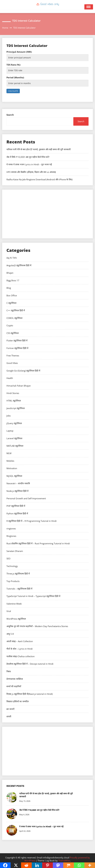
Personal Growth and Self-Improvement (26, 498)
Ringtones (11, 536)
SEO (8, 558)
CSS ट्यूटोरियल (13, 333)
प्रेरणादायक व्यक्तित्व (15, 679)
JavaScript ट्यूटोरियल (16, 408)
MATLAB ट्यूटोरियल (15, 446)
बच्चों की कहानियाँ (14, 686)
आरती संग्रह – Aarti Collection (20, 641)
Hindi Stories (13, 393)
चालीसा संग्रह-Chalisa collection (21, 656)
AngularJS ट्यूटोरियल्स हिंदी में (19, 265)
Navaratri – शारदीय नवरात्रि (18, 483)
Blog (9, 288)
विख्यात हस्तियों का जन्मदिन (18, 701)
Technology (12, 566)
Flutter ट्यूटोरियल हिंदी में (17, 340)
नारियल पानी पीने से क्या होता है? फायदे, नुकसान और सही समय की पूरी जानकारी (39, 149)
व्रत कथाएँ (10, 709)
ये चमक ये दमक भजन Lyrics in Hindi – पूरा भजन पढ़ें (29, 164)
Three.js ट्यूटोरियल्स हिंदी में (18, 574)
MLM (9, 453)
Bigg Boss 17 (13, 280)
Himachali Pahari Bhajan (19, 386)
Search (10, 115)
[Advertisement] (47, 214)
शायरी (9, 716)
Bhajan (10, 273)
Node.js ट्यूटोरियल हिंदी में (17, 491)
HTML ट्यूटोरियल (14, 401)
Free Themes (13, 356)
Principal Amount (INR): (19, 52)
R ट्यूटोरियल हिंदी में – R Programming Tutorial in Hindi (31, 521)
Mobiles (10, 461)
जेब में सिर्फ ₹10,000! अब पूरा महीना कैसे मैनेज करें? (28, 157)
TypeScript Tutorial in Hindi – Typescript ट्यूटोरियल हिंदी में (33, 596)
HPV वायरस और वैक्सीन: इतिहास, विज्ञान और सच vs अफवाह (31, 172)
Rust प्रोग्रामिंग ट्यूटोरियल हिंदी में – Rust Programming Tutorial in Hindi (38, 543)
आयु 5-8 (10, 634)
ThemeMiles (64, 861)
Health (10, 378)
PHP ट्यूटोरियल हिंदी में (16, 506)
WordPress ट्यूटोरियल (16, 619)
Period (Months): (15, 77)
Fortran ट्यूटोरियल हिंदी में (17, 348)
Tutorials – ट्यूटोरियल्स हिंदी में (19, 589)
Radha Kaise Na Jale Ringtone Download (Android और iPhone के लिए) (39, 179)
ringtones (11, 529)
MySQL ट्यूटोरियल (14, 476)
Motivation (12, 468)
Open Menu (89, 7)
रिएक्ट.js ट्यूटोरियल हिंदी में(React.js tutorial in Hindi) (30, 694)
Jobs (9, 416)
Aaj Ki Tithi (12, 258)
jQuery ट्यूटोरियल (14, 423)
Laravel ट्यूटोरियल (14, 438)
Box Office (12, 295)
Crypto (10, 325)
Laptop (10, 431)
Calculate (13, 91)
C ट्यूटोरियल (11, 303)
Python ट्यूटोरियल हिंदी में (17, 513)
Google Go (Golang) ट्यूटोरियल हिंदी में (23, 371)
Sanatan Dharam (15, 551)
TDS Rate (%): (14, 65)
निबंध (9, 671)
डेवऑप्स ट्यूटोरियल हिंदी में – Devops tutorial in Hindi (30, 664)
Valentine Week (14, 604)
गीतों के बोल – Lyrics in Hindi (20, 649)
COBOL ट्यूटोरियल (14, 318)
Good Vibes (12, 363)
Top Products (13, 581)
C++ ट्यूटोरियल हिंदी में (16, 310)
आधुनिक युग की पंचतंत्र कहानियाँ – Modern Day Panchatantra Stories (37, 626)
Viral (9, 611)
